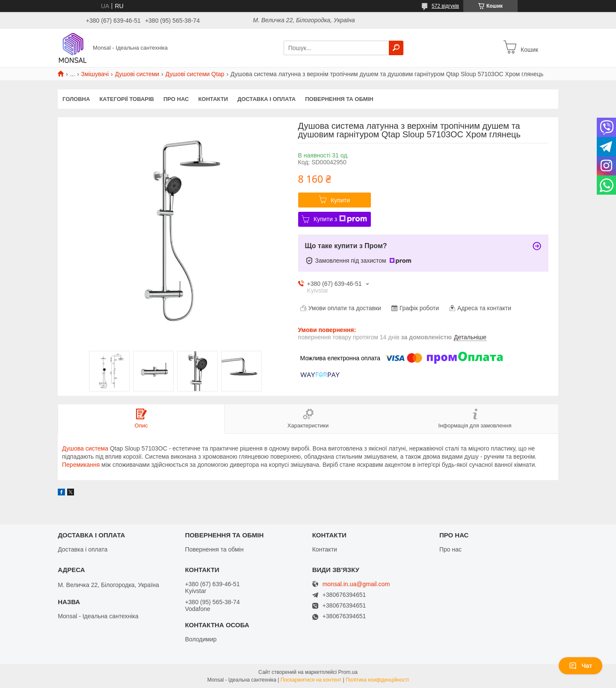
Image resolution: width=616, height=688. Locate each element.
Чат (580, 666)
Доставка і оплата (267, 99)
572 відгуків (445, 6)
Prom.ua (348, 672)
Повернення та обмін (339, 99)
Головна (76, 99)
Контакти (213, 99)
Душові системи (137, 74)
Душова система (85, 448)
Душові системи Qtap (195, 74)
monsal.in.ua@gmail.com (356, 584)
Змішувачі (95, 74)
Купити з (340, 219)
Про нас (176, 99)
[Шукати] (396, 48)
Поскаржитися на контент (311, 680)
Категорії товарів (127, 99)
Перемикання (81, 465)
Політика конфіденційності (377, 680)
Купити (340, 200)
